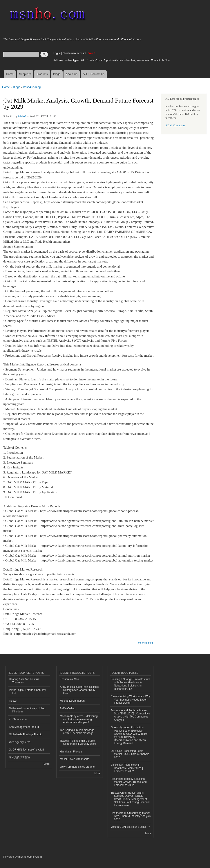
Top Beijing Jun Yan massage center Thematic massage (77, 732)
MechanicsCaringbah (72, 701)
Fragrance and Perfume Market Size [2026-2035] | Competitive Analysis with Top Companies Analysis (130, 715)
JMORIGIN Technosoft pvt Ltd (26, 750)
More (46, 764)
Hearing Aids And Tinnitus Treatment (24, 681)
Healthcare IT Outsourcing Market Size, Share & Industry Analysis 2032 (131, 816)
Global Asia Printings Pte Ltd (26, 734)
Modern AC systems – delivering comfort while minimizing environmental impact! (79, 719)
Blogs (57, 74)
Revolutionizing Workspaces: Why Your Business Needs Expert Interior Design (131, 700)
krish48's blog (32, 87)
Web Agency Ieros (20, 742)
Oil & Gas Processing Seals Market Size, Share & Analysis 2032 (130, 754)
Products (42, 74)
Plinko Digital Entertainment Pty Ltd (27, 692)
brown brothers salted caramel (78, 767)
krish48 (22, 116)
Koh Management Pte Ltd (24, 727)
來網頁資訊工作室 (20, 757)
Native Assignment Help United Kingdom (27, 710)
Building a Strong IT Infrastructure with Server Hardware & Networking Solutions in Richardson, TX (130, 684)
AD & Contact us (175, 125)
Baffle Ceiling (68, 708)
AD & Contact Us (94, 74)
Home (10, 74)
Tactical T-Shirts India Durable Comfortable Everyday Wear (78, 742)
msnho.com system (30, 857)
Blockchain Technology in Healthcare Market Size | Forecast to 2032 (127, 768)
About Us (72, 74)
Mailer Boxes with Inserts (75, 759)
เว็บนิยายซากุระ (18, 719)
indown (13, 701)
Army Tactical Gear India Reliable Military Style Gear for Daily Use (79, 690)
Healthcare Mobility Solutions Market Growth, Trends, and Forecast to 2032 (129, 782)
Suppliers (25, 74)
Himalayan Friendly (71, 752)
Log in (57, 53)
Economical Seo (70, 679)
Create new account (75, 53)
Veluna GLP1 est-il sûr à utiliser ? (130, 827)
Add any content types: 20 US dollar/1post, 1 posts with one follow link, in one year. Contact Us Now (112, 60)
